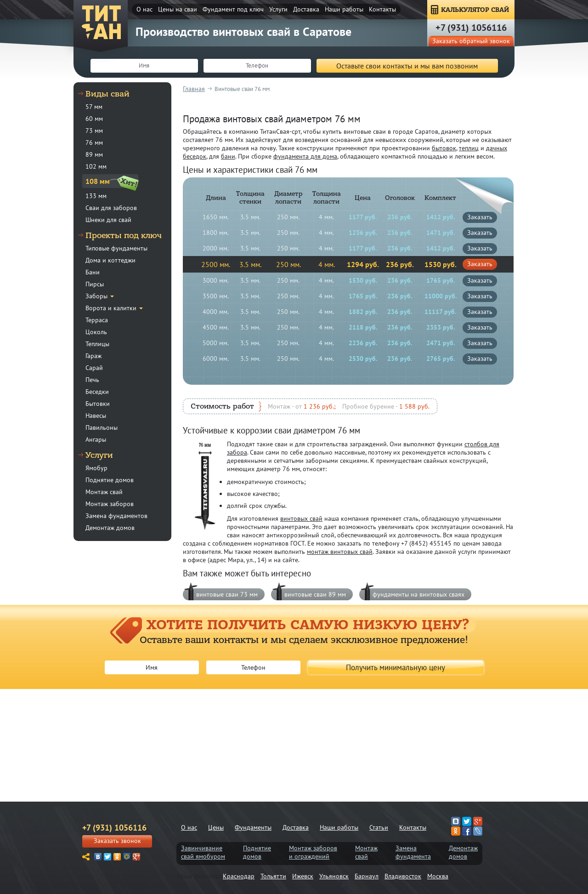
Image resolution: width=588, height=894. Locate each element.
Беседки (97, 392)
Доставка (306, 9)
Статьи (379, 827)
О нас (144, 9)
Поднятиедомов (257, 852)
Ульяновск (334, 876)
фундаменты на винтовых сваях (418, 594)
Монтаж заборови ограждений (313, 852)
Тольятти (273, 876)
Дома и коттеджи (110, 260)
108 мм (98, 181)
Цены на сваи (178, 9)
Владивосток (403, 876)
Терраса (97, 320)
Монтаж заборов (110, 504)
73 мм (94, 131)
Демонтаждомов (463, 852)
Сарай (94, 368)
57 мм (94, 107)
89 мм (94, 154)
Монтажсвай (366, 852)
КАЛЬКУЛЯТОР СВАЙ (475, 10)
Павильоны (102, 427)
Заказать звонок (117, 841)
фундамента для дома (305, 156)
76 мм (94, 142)
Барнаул (367, 876)
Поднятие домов (110, 480)
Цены (216, 827)
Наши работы (344, 9)
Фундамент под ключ (233, 9)
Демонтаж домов (110, 528)
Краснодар (239, 876)
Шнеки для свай (108, 220)
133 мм (96, 196)
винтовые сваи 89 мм (315, 594)
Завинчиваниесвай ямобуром (203, 852)
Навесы (96, 416)
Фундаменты (253, 827)
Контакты (382, 9)
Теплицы (97, 344)
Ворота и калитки (111, 308)
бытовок (444, 148)
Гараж (93, 356)
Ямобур (96, 468)
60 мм (94, 119)
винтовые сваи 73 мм (227, 594)
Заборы (96, 296)
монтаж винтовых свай (340, 552)
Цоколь (96, 332)
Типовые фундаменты (116, 248)
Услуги (278, 9)
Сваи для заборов (111, 208)
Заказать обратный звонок (471, 41)
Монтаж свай (104, 492)
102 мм (96, 166)
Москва (438, 876)
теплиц (469, 148)
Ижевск (303, 876)
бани (228, 156)
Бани (93, 272)
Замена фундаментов (116, 516)
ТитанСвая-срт (101, 23)
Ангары (96, 439)
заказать (480, 217)
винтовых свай (301, 518)
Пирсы (95, 284)
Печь (92, 380)
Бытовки (98, 404)
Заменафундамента (413, 852)
